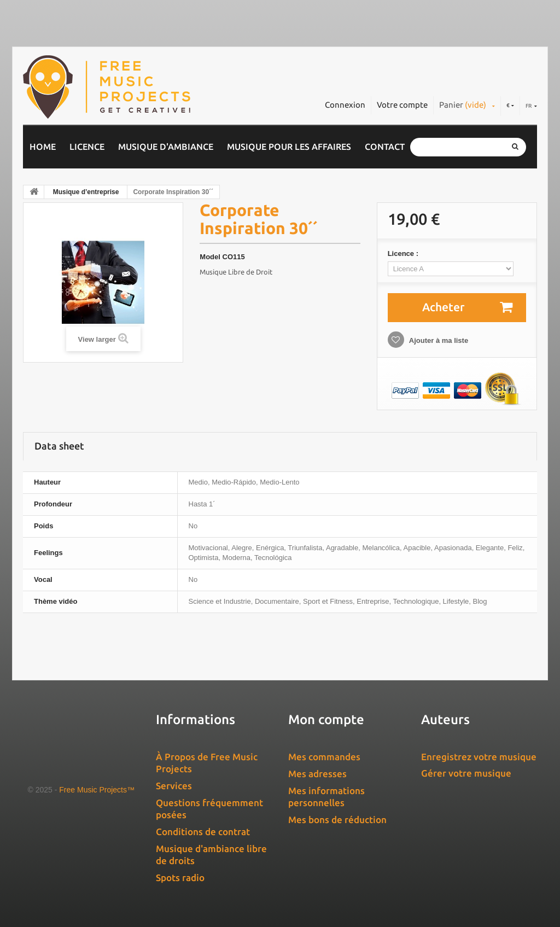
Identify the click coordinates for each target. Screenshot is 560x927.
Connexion (345, 105)
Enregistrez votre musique (479, 757)
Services (174, 786)
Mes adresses (317, 774)
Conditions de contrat (203, 832)
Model (210, 257)
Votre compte (402, 105)
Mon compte (326, 719)
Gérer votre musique (466, 773)
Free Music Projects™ (97, 790)
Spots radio (180, 878)
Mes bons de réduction (337, 820)
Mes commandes (324, 757)
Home (43, 147)
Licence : (404, 253)
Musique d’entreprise (86, 192)
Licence (87, 147)
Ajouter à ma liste (438, 340)
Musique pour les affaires (289, 147)
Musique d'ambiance (166, 147)
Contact (385, 147)
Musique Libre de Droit (236, 272)
